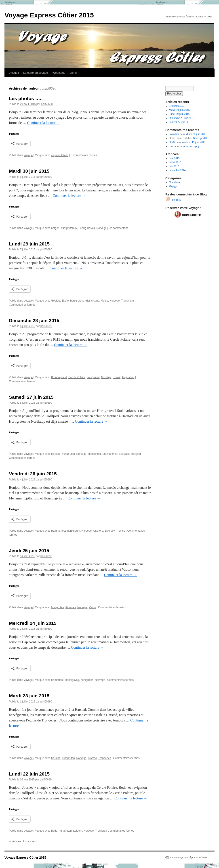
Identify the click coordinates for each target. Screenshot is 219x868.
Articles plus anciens (23, 841)
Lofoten (78, 831)
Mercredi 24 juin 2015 (33, 623)
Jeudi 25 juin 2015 (29, 550)
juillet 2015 (175, 162)
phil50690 (49, 88)
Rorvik (116, 377)
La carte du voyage (36, 73)
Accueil (14, 73)
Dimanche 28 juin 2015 (34, 320)
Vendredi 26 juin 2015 (33, 474)
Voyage (28, 155)
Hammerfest (58, 531)
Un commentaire (119, 228)
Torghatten (128, 377)
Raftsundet (94, 454)
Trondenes (105, 758)
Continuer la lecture (43, 123)
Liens (73, 73)
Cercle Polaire (77, 377)
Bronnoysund (59, 377)
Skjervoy (110, 531)
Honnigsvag (72, 680)
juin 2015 (174, 166)
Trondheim (127, 301)
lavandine (174, 134)
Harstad (56, 454)
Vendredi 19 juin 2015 (193, 142)
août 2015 (174, 158)
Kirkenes (71, 607)
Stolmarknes (110, 454)
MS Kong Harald (85, 228)
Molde (104, 301)
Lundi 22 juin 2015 (29, 774)
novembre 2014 (177, 170)
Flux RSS (173, 200)
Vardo (92, 607)
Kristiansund (92, 301)
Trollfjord (136, 454)
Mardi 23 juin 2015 (29, 696)
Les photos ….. (26, 98)
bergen (55, 228)
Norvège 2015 (201, 138)
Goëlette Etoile (60, 301)
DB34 (172, 142)
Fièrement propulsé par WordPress (188, 858)
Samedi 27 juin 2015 (31, 397)
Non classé (175, 182)
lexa (171, 146)
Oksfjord (98, 531)
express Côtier (60, 155)
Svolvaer (124, 454)
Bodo (54, 831)
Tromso (121, 531)
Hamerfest (57, 680)
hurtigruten (67, 228)
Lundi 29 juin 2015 (29, 244)
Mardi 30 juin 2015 (29, 171)
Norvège (101, 228)
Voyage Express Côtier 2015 (49, 15)
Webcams (59, 73)
